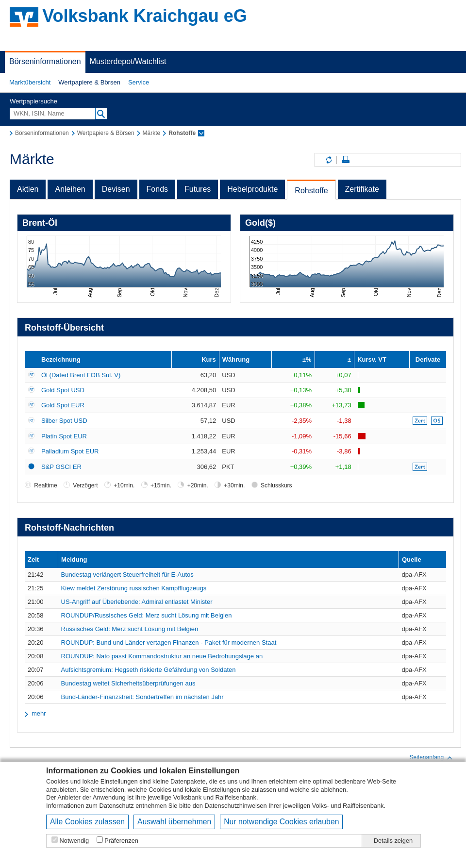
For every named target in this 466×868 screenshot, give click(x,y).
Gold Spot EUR (63, 405)
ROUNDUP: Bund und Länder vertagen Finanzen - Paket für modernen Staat (169, 643)
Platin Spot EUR (64, 436)
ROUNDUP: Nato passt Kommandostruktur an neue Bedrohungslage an (162, 656)
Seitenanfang (431, 758)
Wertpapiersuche (33, 101)
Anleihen (70, 189)
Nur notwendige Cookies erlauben (281, 822)
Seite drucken (346, 160)
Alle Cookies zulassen (87, 822)
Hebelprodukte (252, 189)
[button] (30, 83)
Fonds (157, 189)
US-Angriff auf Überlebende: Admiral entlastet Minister (137, 602)
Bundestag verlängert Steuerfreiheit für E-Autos (127, 575)
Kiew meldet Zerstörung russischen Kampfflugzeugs (134, 588)
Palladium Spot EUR (70, 451)
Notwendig (74, 841)
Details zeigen (393, 841)
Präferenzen (121, 841)
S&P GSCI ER (61, 467)
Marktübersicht (30, 82)
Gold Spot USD (63, 390)
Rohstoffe (311, 191)
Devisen (116, 189)
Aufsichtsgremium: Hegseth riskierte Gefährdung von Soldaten (149, 670)
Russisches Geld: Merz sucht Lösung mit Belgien (130, 629)
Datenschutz (117, 806)
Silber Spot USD (64, 421)
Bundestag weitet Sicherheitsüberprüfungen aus (128, 683)
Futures (198, 189)
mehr (39, 713)
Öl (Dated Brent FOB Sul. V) (81, 375)
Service (139, 82)
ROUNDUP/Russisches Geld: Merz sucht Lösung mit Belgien (147, 615)
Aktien (28, 189)
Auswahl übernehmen (174, 822)
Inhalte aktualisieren (328, 160)
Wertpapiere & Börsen (89, 82)
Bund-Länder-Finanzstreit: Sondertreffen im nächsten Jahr (142, 697)
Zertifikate (362, 189)
